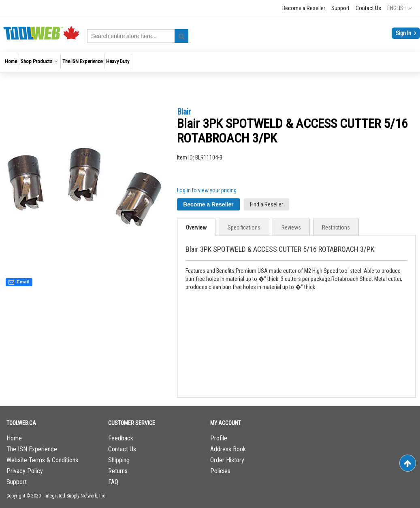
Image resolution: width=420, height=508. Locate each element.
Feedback (121, 438)
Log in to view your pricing (207, 190)
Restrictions (336, 227)
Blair (184, 112)
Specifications (244, 227)
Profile (219, 438)
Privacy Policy (25, 471)
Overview (196, 227)
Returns (118, 471)
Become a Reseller (304, 8)
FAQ (113, 482)
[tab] (196, 227)
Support (340, 8)
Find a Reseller (266, 204)
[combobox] (138, 36)
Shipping (119, 460)
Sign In (404, 33)
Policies (220, 471)
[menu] (210, 62)
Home (14, 438)
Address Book (228, 449)
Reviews (291, 227)
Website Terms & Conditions (42, 460)
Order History (227, 460)
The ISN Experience (32, 449)
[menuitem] (11, 61)
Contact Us (368, 8)
